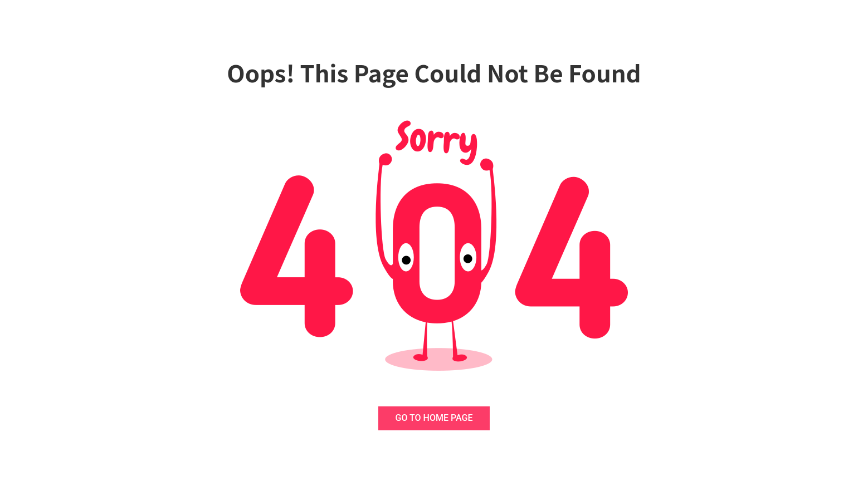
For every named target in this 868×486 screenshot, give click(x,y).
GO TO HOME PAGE (434, 418)
